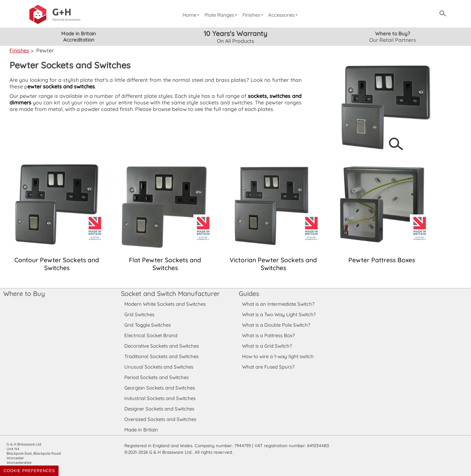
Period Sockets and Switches (157, 377)
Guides (249, 293)
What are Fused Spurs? (268, 367)
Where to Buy (24, 293)
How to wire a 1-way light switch (278, 356)
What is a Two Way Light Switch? (279, 314)
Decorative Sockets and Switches (162, 346)
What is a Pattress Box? (269, 335)
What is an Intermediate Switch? (278, 304)
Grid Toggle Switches (148, 325)
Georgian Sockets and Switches (160, 388)
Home (192, 15)
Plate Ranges (222, 15)
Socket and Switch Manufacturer (170, 293)
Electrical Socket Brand (150, 335)
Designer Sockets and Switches (159, 409)
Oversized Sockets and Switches (160, 419)
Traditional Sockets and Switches (161, 356)
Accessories (284, 15)
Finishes (254, 15)
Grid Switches (139, 314)
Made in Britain (141, 430)
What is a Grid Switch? (267, 346)
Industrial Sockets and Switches (160, 398)
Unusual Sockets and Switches (158, 367)
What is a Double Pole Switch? (276, 325)
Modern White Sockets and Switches (165, 304)
